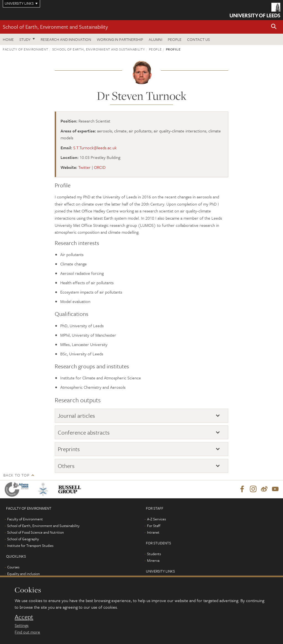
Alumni (155, 39)
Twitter (84, 167)
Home (8, 39)
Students (154, 554)
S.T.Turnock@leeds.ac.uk (95, 148)
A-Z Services (156, 519)
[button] (274, 27)
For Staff (154, 526)
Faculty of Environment (25, 49)
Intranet (153, 533)
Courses (13, 567)
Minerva (153, 561)
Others (66, 466)
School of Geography (23, 539)
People (175, 39)
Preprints (69, 449)
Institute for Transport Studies (30, 546)
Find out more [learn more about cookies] (27, 632)
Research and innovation (66, 39)
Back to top (16, 475)
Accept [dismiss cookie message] (24, 617)
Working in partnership (120, 39)
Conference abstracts (84, 432)
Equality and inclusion (23, 574)
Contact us (198, 39)
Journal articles (76, 416)
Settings (22, 625)
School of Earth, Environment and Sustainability (55, 27)
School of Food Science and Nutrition (36, 533)
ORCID (100, 167)
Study (25, 39)
